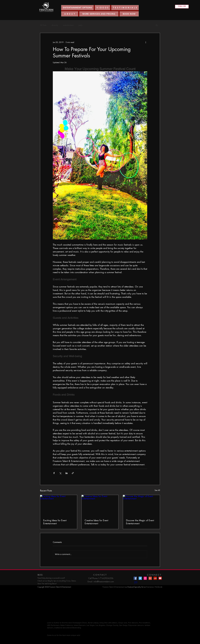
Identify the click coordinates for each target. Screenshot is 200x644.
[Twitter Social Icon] (140, 578)
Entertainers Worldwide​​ (154, 587)
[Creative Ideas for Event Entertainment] (100, 505)
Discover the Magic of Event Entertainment (140, 522)
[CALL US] (182, 7)
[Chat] (136, 583)
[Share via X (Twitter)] (60, 473)
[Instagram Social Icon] (145, 578)
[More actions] (146, 42)
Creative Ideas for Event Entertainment (96, 522)
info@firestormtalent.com (104, 582)
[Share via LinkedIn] (67, 473)
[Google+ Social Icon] (150, 578)
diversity (55, 25)
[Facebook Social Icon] (135, 578)
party (80, 25)
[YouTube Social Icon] (160, 578)
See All (157, 490)
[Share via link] (73, 473)
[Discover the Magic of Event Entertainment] (141, 505)
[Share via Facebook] (54, 473)
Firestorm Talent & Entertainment (113, 587)
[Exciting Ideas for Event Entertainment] (59, 505)
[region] (46, 7)
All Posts (43, 25)
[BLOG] (40, 575)
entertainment (68, 25)
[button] (102, 8)
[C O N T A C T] (100, 575)
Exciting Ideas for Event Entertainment (55, 522)
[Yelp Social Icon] (155, 578)
